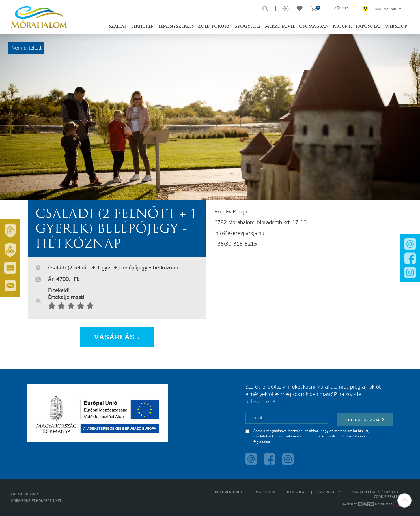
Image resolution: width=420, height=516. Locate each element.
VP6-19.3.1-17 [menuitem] (329, 492)
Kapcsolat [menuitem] (296, 492)
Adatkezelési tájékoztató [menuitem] (375, 492)
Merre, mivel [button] (280, 27)
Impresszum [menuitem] (265, 492)
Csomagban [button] (314, 27)
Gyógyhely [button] (247, 27)
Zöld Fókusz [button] (214, 27)
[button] (404, 500)
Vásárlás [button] (117, 337)
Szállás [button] (118, 27)
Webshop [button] (396, 27)
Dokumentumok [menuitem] (229, 492)
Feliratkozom (365, 420)
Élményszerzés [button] (176, 27)
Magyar (388, 8)
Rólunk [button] (342, 27)
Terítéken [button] (143, 27)
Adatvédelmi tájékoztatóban (343, 436)
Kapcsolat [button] (368, 27)
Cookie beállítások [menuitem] (392, 497)
